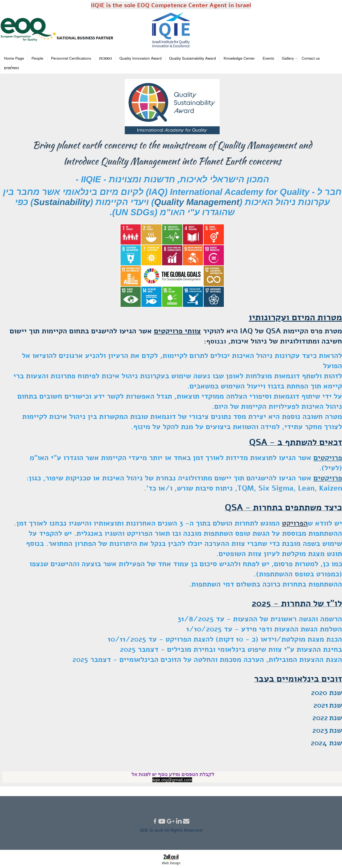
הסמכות (105, 59)
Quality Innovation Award (141, 59)
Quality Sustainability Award (193, 59)
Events (268, 59)
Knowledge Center (239, 59)
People (37, 59)
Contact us (311, 59)
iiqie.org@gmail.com (172, 780)
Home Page (14, 59)
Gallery (289, 58)
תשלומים (11, 68)
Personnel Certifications (71, 59)
